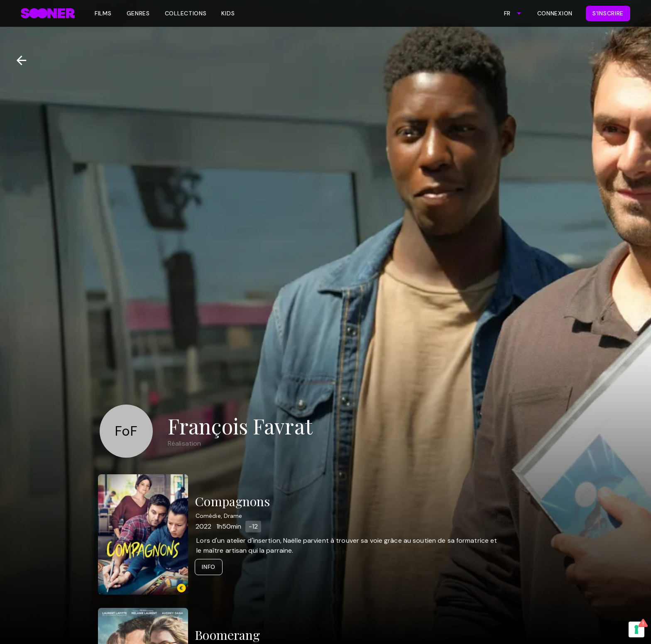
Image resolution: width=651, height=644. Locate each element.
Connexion (555, 13)
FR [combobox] (507, 13)
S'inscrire (608, 13)
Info (209, 567)
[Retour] (18, 60)
